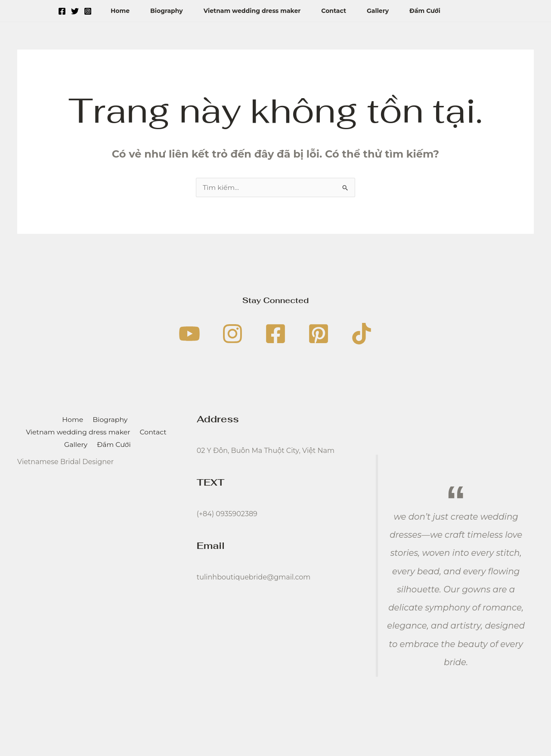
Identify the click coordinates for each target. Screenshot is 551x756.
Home (120, 11)
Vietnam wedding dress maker (252, 11)
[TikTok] (362, 334)
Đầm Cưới (425, 11)
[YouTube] (189, 334)
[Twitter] (75, 11)
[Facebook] (62, 11)
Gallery (378, 11)
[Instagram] (88, 11)
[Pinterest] (319, 334)
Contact (334, 11)
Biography (167, 11)
